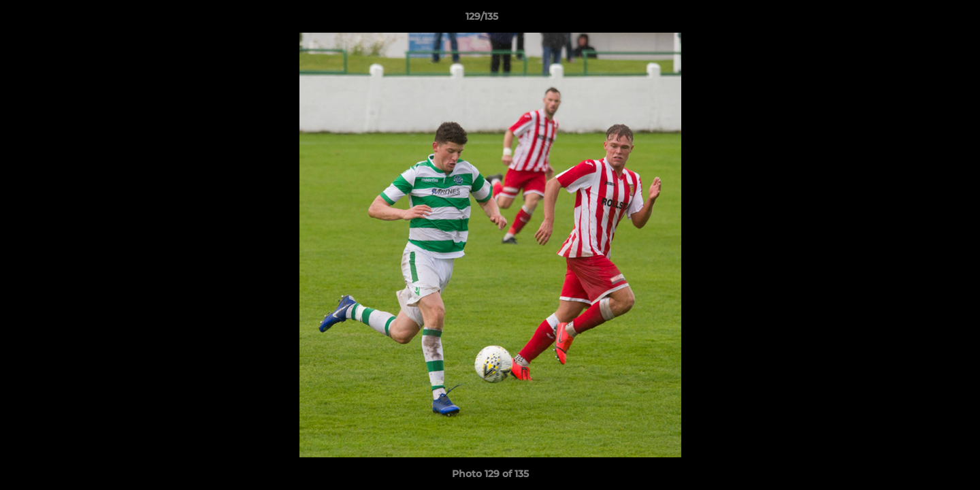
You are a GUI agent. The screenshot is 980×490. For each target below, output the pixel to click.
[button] (923, 20)
